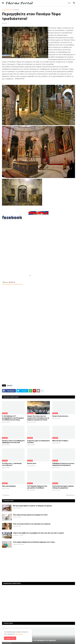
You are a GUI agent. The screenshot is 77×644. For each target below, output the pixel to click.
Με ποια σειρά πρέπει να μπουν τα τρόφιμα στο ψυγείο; (33, 506)
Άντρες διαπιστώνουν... (61, 416)
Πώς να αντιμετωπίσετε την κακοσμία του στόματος (32, 524)
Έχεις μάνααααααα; (9, 486)
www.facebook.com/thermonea (38, 311)
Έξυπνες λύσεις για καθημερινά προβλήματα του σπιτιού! (13, 442)
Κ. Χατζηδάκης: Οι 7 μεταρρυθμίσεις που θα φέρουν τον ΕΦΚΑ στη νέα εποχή (13, 418)
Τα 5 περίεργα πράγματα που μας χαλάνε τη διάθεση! (37, 487)
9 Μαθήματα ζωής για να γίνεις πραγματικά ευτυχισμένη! (63, 464)
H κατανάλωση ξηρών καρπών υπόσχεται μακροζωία (63, 487)
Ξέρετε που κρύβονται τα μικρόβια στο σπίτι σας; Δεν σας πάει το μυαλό (38, 533)
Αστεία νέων (32, 463)
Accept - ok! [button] (10, 638)
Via (3, 84)
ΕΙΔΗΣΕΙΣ (16, 10)
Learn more (19, 634)
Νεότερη (6, 495)
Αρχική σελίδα (7, 10)
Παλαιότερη (70, 495)
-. (9, 282)
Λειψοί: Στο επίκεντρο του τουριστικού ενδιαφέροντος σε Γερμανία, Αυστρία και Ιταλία (38, 418)
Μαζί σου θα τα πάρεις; (60, 441)
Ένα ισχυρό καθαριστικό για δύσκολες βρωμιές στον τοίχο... (34, 542)
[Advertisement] (46, 246)
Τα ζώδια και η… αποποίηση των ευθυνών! (12, 464)
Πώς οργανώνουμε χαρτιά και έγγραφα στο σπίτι (30, 515)
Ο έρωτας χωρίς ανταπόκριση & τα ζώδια (38, 442)
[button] (3, 3)
